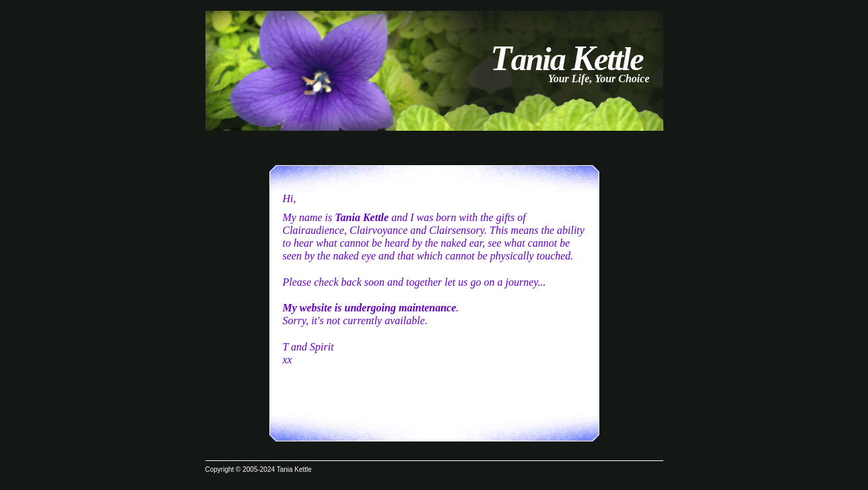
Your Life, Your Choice (599, 79)
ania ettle (566, 59)
